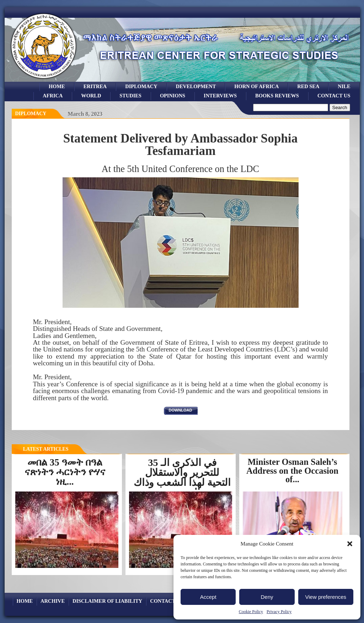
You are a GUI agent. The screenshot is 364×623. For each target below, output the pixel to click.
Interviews (220, 96)
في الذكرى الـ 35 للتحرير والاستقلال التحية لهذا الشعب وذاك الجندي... (182, 477)
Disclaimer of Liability (107, 601)
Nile (344, 86)
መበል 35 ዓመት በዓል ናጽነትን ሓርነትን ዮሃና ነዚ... (65, 472)
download (181, 410)
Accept (208, 597)
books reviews (277, 96)
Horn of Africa (256, 86)
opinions (173, 96)
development (196, 86)
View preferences (326, 597)
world (91, 96)
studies (130, 96)
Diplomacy (141, 86)
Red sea (308, 86)
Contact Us (334, 96)
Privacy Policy (279, 612)
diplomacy (31, 114)
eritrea (95, 86)
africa (53, 96)
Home (57, 86)
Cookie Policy (251, 612)
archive (53, 601)
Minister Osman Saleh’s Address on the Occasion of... (292, 471)
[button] (350, 544)
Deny (267, 597)
